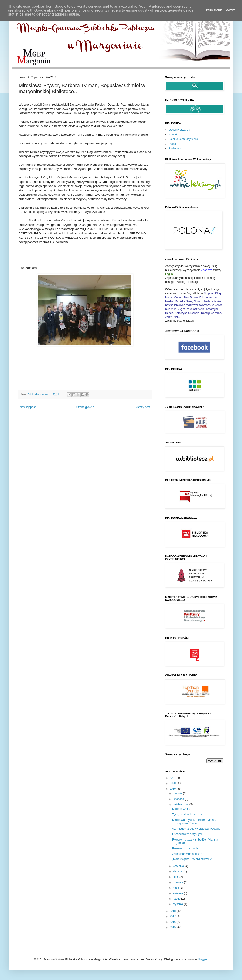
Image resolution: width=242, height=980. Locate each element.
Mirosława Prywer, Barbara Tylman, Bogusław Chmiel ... (194, 822)
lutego (177, 899)
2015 (173, 927)
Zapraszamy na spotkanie (188, 854)
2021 (173, 778)
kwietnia (178, 893)
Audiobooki (176, 148)
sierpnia (178, 871)
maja (176, 888)
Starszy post (142, 407)
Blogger (202, 959)
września (179, 866)
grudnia (178, 793)
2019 (173, 789)
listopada (179, 799)
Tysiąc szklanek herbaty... (188, 815)
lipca (176, 877)
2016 (173, 922)
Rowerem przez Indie (185, 848)
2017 (173, 916)
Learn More (213, 10)
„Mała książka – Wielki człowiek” (192, 859)
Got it (230, 10)
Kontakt (173, 134)
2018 (173, 911)
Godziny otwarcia (179, 130)
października (181, 804)
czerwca (178, 882)
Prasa (172, 144)
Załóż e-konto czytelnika (184, 139)
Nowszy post (28, 407)
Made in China (181, 809)
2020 (173, 783)
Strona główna (85, 407)
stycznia (178, 904)
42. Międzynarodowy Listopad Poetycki (196, 829)
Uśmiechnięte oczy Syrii (187, 834)
